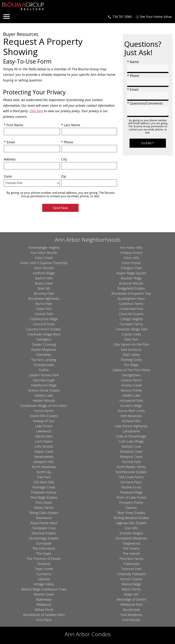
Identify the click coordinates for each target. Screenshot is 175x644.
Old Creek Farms (131, 477)
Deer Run (131, 339)
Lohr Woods (44, 446)
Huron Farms (44, 411)
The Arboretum (44, 548)
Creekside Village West (44, 334)
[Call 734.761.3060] (120, 17)
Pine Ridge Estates (44, 497)
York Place (44, 620)
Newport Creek (131, 457)
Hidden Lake (44, 395)
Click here (36, 111)
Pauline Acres (131, 487)
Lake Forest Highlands (131, 426)
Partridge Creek (44, 487)
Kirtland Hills (131, 421)
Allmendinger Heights (44, 248)
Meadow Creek (131, 451)
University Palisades (131, 574)
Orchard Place (131, 482)
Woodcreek (131, 610)
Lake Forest (44, 426)
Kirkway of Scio (44, 421)
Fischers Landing (44, 360)
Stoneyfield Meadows (131, 538)
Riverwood (44, 518)
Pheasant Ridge (131, 492)
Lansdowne (131, 431)
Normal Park (131, 462)
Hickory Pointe (131, 390)
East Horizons (131, 350)
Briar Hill (44, 288)
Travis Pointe (44, 569)
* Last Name (71, 125)
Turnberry (44, 574)
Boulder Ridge (131, 278)
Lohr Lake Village (131, 441)
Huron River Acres (131, 411)
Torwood (44, 564)
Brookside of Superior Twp (131, 293)
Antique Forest (131, 253)
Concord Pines (44, 324)
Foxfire (44, 370)
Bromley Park (44, 293)
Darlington (44, 339)
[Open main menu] (7, 17)
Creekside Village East (131, 329)
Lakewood (44, 431)
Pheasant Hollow (44, 492)
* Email (9, 142)
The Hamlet (131, 553)
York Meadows (131, 615)
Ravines (131, 508)
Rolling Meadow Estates (131, 518)
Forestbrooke (44, 365)
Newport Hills (44, 462)
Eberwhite (44, 355)
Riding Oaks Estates (44, 513)
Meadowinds (44, 457)
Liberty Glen (44, 436)
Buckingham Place (131, 299)
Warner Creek (44, 594)
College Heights (131, 319)
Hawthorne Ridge (44, 385)
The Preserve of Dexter (44, 559)
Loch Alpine (44, 441)
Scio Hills (131, 528)
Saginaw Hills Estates (131, 523)
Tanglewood (131, 543)
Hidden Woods (44, 400)
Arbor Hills (131, 258)
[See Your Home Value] (154, 17)
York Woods (131, 620)
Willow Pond (44, 610)
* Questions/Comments (145, 103)
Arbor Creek (44, 258)
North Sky (44, 472)
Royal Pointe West (44, 523)
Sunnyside (44, 543)
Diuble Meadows (44, 350)
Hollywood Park (131, 400)
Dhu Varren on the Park (131, 344)
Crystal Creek (131, 334)
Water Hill (131, 594)
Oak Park (44, 477)
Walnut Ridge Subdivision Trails (44, 589)
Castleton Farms (131, 304)
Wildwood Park (131, 604)
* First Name (13, 125)
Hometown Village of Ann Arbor (44, 406)
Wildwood (44, 604)
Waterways (44, 599)
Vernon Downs (131, 579)
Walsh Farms (131, 589)
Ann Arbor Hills (131, 248)
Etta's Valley (131, 355)
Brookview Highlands (44, 299)
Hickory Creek (131, 385)
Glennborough (44, 380)
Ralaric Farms (44, 508)
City (64, 159)
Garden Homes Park (44, 375)
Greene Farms (131, 380)
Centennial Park (131, 309)
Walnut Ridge (131, 584)
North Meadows (44, 467)
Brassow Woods (131, 283)
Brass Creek (44, 283)
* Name (133, 62)
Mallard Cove (131, 446)
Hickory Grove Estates (44, 390)
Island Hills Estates (44, 416)
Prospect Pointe (131, 502)
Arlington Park (131, 268)
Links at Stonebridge (131, 436)
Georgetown (131, 375)
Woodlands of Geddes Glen (44, 615)
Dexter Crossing (44, 344)
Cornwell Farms (131, 324)
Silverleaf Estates (44, 533)
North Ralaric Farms (131, 467)
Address (10, 159)
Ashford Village (44, 273)
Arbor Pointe (131, 263)
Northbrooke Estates (131, 472)
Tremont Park (131, 569)
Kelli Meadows (131, 416)
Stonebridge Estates (44, 538)
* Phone (67, 142)
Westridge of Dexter (131, 599)
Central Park (44, 314)
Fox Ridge (131, 365)
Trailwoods (131, 564)
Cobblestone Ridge (44, 319)
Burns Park (44, 304)
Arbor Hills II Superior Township (44, 263)
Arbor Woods (44, 268)
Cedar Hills (44, 309)
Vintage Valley (44, 584)
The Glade (44, 553)
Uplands (44, 579)
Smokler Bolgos (131, 533)
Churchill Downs (131, 314)
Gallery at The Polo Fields (131, 370)
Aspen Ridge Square (131, 273)
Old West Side (44, 482)
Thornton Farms (131, 559)
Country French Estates (44, 329)
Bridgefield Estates (131, 288)
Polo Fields (44, 502)
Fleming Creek (131, 360)
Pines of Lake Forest (131, 497)
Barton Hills (44, 278)
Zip (64, 176)
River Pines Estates (131, 513)
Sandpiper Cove (44, 528)
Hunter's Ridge (131, 406)
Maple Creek (44, 451)
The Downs (131, 548)
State (8, 176)
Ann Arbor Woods (44, 253)
